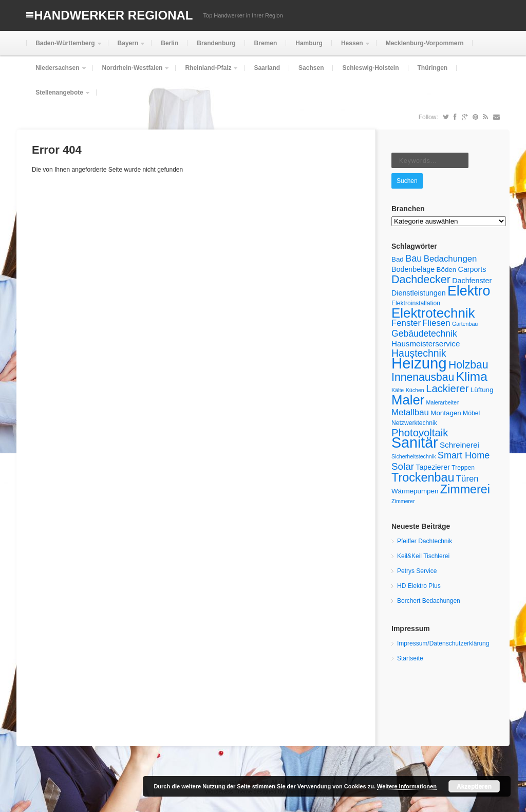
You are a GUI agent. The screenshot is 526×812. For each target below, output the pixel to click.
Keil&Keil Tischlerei (423, 556)
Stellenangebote (58, 97)
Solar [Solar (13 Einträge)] (403, 466)
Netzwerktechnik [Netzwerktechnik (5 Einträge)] (414, 423)
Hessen (351, 48)
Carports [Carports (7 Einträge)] (472, 269)
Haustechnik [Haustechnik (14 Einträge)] (419, 353)
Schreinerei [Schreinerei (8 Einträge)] (459, 445)
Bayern (127, 48)
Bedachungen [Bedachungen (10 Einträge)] (450, 259)
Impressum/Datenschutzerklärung (443, 643)
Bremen (266, 43)
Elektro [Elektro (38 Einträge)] (469, 291)
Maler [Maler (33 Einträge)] (408, 400)
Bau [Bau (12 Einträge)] (414, 259)
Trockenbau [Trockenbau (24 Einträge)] (423, 477)
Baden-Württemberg (64, 48)
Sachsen (311, 68)
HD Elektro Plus (419, 586)
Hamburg (309, 43)
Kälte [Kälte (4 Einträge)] (398, 390)
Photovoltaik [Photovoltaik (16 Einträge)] (420, 433)
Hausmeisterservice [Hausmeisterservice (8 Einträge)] (426, 344)
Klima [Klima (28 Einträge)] (472, 376)
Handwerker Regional (113, 15)
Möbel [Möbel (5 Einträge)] (471, 413)
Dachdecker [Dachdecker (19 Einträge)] (421, 280)
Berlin (170, 43)
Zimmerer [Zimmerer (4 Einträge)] (403, 501)
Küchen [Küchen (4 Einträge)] (415, 390)
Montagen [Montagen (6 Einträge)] (446, 413)
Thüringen (433, 68)
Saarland (267, 68)
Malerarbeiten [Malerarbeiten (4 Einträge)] (443, 402)
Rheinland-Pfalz (207, 72)
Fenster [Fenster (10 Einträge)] (406, 323)
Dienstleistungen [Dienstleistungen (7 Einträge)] (419, 293)
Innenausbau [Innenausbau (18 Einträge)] (423, 377)
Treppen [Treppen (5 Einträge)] (463, 468)
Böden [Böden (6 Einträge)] (447, 270)
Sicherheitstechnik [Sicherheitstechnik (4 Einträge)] (414, 456)
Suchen (407, 181)
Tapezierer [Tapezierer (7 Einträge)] (433, 467)
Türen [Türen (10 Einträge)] (467, 479)
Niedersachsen (56, 72)
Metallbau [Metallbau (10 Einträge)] (410, 412)
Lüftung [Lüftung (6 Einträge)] (482, 390)
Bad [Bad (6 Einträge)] (398, 259)
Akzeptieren (474, 786)
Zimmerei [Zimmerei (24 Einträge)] (465, 489)
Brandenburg (216, 43)
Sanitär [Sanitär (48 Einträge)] (415, 442)
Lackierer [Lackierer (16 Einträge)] (447, 389)
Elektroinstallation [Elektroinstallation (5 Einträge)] (416, 303)
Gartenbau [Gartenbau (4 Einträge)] (465, 324)
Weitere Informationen (407, 786)
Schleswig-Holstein (370, 68)
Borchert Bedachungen (429, 601)
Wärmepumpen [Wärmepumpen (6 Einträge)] (415, 491)
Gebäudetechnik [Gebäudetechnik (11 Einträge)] (424, 334)
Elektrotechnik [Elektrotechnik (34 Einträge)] (433, 313)
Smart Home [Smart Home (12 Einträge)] (464, 455)
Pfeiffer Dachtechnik (425, 541)
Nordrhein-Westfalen (131, 72)
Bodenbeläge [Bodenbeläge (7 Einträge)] (413, 269)
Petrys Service (417, 571)
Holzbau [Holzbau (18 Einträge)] (468, 365)
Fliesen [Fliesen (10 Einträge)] (436, 323)
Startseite (410, 658)
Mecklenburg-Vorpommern (425, 43)
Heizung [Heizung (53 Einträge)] (419, 363)
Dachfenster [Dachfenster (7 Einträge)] (472, 281)
